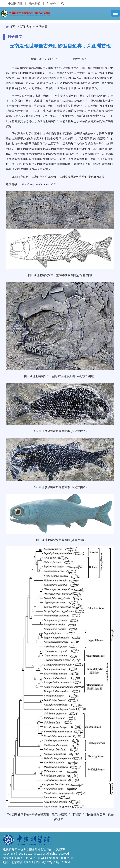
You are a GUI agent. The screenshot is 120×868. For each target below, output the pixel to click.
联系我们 (35, 3)
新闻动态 (26, 27)
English (51, 3)
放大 (77, 59)
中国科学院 (15, 3)
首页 (12, 27)
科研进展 (42, 27)
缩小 (83, 59)
